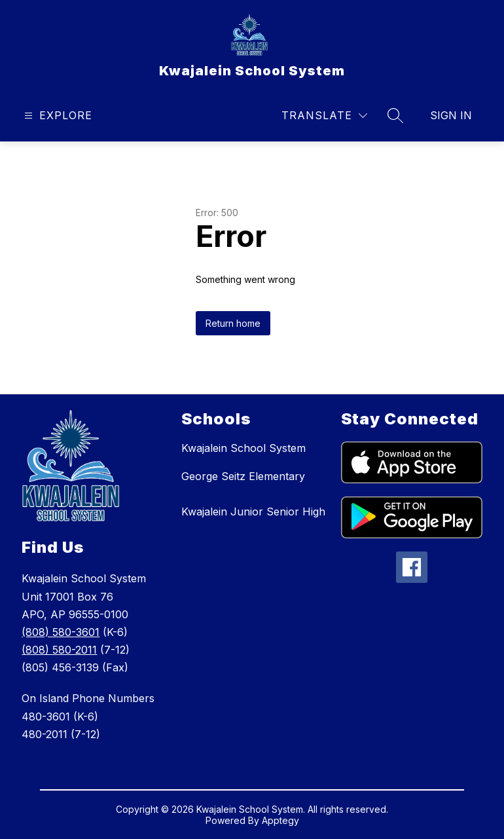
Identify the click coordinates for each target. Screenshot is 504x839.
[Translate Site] (324, 116)
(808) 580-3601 (61, 632)
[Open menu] (57, 116)
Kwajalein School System (243, 448)
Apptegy (280, 820)
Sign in (451, 115)
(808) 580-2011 (59, 650)
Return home (233, 323)
